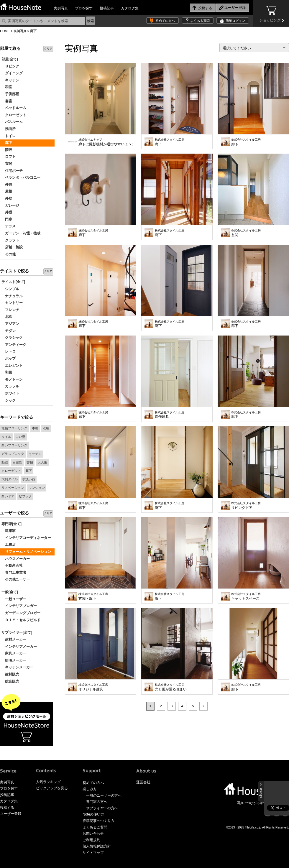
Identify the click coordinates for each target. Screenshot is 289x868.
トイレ (9, 136)
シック (9, 400)
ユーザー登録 (11, 814)
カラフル (10, 386)
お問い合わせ (93, 834)
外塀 (7, 212)
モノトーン (12, 379)
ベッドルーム (14, 108)
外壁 (7, 198)
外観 (7, 185)
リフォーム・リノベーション (26, 552)
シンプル (10, 289)
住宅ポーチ (12, 171)
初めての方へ (165, 21)
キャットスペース (246, 596)
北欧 (7, 317)
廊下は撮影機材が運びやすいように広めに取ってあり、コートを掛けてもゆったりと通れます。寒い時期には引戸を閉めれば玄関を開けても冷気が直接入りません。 (106, 142)
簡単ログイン (235, 21)
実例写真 (61, 8)
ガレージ (10, 206)
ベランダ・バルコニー (21, 177)
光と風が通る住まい (171, 687)
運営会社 (143, 782)
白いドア (8, 496)
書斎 (7, 101)
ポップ (9, 359)
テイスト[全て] (13, 282)
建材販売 (10, 674)
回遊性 (17, 462)
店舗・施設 (12, 247)
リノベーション (13, 488)
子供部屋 (10, 94)
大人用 (42, 462)
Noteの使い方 (93, 814)
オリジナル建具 (93, 687)
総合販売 (10, 681)
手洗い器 (29, 479)
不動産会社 (12, 565)
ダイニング (12, 73)
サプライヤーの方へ (102, 808)
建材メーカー (14, 640)
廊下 (7, 143)
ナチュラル (12, 296)
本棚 (35, 428)
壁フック (25, 496)
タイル (6, 437)
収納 (46, 428)
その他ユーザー (16, 579)
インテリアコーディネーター (26, 538)
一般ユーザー (14, 599)
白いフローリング (14, 445)
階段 (7, 150)
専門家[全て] (12, 524)
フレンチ (10, 310)
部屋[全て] (10, 59)
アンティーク (14, 345)
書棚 (30, 462)
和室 (7, 87)
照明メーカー (14, 660)
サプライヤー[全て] (17, 632)
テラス (9, 226)
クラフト (10, 240)
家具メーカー (14, 653)
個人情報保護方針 (97, 846)
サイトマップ (93, 853)
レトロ (9, 351)
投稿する (7, 808)
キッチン (10, 80)
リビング (10, 66)
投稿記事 (107, 8)
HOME (5, 31)
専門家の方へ (97, 802)
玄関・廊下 (93, 596)
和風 (7, 372)
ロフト (9, 157)
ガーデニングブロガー (21, 613)
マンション (37, 488)
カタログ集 (130, 8)
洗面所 (9, 129)
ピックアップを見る (52, 788)
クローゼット (14, 115)
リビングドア (246, 506)
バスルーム (12, 122)
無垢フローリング (14, 428)
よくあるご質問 (95, 827)
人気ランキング (48, 782)
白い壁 (20, 437)
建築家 (9, 531)
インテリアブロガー (19, 606)
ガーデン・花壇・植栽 (21, 233)
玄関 (7, 164)
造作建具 (170, 415)
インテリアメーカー (19, 647)
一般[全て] (10, 592)
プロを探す (84, 8)
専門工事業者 (14, 573)
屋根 (7, 191)
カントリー (12, 303)
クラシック (12, 338)
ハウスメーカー (16, 559)
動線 (5, 462)
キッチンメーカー (17, 667)
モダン (9, 331)
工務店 (9, 545)
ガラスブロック (13, 454)
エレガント (12, 366)
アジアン (10, 324)
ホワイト (10, 393)
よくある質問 (200, 21)
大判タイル (10, 479)
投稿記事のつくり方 (98, 821)
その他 (9, 254)
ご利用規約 (91, 840)
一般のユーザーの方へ (104, 795)
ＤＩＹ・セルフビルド (21, 620)
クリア (48, 49)
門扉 (7, 219)
